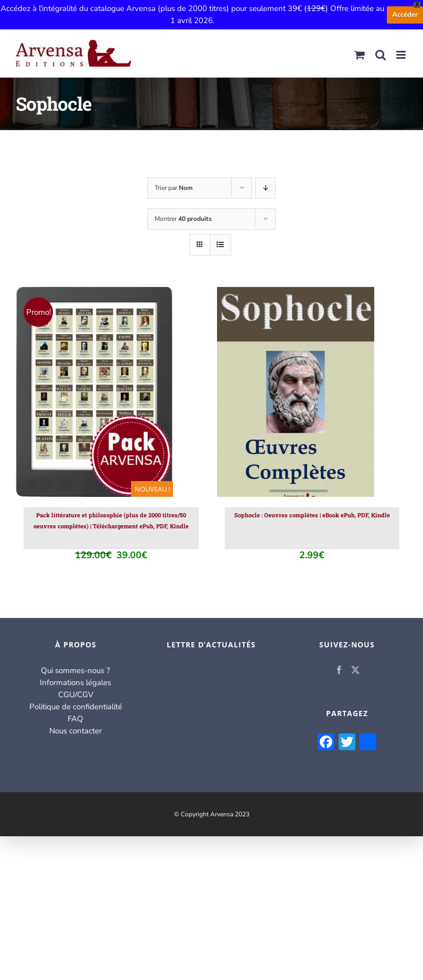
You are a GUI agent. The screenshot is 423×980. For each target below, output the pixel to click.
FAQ (75, 719)
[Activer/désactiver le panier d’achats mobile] (360, 55)
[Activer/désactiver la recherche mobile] (381, 55)
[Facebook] (339, 670)
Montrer (183, 219)
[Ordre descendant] (265, 188)
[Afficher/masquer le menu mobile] (402, 55)
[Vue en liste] (220, 245)
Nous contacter (75, 731)
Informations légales (75, 683)
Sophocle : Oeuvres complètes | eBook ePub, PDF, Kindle (312, 515)
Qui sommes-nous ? (75, 670)
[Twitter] (355, 670)
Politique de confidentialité (76, 707)
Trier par (174, 188)
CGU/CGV (76, 695)
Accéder (405, 15)
